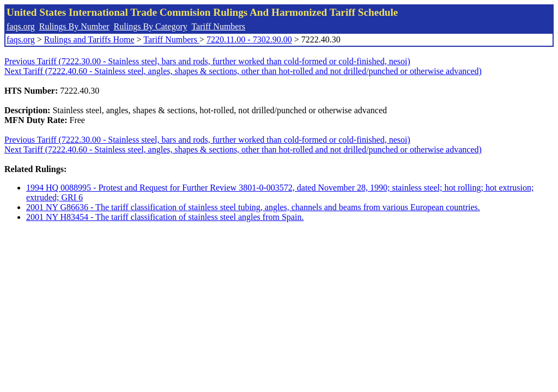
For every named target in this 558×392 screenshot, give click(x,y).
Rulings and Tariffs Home (89, 39)
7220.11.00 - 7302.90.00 (249, 39)
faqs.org (21, 26)
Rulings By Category (151, 26)
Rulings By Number (74, 26)
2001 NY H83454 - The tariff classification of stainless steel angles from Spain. (165, 217)
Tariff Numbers (218, 26)
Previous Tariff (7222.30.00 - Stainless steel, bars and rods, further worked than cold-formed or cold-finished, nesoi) (207, 61)
